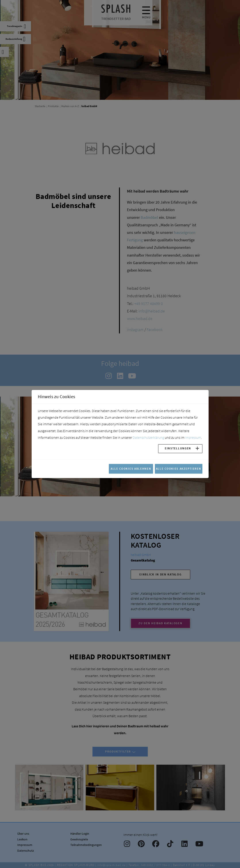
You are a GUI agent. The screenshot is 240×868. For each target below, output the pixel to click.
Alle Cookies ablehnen (131, 469)
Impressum (193, 437)
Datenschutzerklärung (148, 437)
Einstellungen (178, 448)
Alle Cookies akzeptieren (179, 469)
